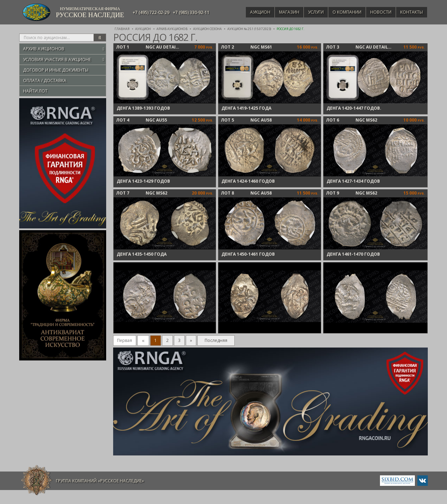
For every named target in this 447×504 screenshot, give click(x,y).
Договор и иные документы (56, 70)
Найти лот (35, 91)
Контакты (411, 12)
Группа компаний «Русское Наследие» (100, 481)
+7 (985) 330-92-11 (191, 12)
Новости (378, 12)
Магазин (281, 12)
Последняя (216, 340)
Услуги (309, 12)
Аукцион (250, 12)
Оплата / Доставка (45, 81)
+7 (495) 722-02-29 (151, 12)
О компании (342, 12)
